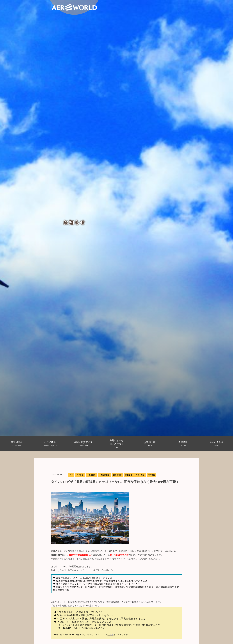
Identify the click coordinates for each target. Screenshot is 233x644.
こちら (111, 634)
